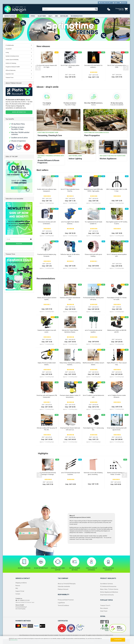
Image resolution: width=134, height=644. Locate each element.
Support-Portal (20, 591)
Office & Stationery (11, 70)
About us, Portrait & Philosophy (67, 584)
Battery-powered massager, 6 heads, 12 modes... (116, 474)
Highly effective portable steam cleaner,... (47, 364)
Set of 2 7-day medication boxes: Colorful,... (70, 190)
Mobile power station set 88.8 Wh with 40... (117, 331)
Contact (18, 594)
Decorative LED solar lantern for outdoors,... (93, 66)
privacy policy (14, 640)
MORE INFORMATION (19, 112)
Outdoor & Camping (11, 63)
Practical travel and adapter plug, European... (47, 255)
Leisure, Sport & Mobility (12, 60)
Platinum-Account (63, 589)
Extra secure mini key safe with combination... (47, 223)
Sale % (50, 16)
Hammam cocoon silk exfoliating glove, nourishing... (93, 474)
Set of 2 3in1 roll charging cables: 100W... (117, 66)
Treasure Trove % (105, 605)
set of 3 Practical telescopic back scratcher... (71, 474)
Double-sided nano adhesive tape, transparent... (47, 190)
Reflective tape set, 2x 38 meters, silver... (70, 255)
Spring (33, 16)
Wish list (123, 3)
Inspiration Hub (10, 74)
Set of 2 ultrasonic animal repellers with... (117, 255)
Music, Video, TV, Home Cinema (109, 589)
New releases (104, 608)
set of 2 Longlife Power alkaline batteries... (70, 223)
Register (19, 244)
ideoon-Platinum (10, 16)
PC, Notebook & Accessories (108, 586)
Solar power (42, 16)
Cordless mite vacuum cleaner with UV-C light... (47, 66)
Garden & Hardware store (12, 56)
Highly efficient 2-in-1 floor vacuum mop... (117, 364)
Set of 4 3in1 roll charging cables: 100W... (70, 66)
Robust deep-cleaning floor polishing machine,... (70, 364)
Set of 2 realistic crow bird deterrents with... (93, 396)
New (56, 16)
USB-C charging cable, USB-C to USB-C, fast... (117, 190)
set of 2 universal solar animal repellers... (94, 331)
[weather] (109, 9)
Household (9, 49)
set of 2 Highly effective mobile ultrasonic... (117, 396)
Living (7, 52)
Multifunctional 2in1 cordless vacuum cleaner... (93, 364)
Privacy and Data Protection (66, 600)
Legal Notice (61, 603)
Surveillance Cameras (106, 584)
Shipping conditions (21, 583)
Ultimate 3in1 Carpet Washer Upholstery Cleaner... (70, 331)
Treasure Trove (9, 77)
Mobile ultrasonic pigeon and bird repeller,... (47, 299)
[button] (38, 68)
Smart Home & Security (107, 595)
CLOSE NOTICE (118, 640)
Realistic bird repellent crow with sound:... (47, 331)
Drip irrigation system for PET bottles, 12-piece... (117, 223)
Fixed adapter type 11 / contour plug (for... (93, 429)
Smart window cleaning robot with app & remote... (117, 429)
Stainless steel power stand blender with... (70, 299)
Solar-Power (104, 611)
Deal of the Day (23, 16)
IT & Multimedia (10, 45)
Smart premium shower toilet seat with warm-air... (70, 429)
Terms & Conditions (63, 605)
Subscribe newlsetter (64, 586)
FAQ (17, 588)
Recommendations (77, 16)
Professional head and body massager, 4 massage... (48, 474)
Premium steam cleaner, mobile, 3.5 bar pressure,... (70, 396)
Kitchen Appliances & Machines (109, 592)
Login (115, 3)
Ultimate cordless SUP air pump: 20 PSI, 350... (47, 429)
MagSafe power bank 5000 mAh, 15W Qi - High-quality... (94, 190)
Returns (18, 586)
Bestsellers (64, 16)
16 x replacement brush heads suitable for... (93, 223)
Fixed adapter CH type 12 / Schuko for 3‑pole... (117, 299)
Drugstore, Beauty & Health (13, 67)
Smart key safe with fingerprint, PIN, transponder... (47, 396)
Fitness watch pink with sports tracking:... (93, 255)
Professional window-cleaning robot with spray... (93, 299)
